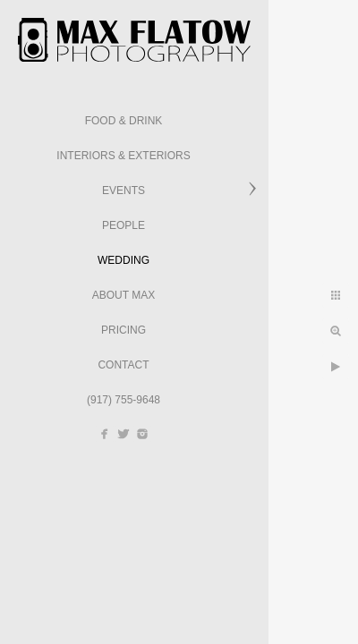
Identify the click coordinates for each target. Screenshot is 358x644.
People (124, 225)
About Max (124, 295)
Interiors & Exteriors (123, 156)
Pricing (124, 330)
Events (124, 191)
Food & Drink (124, 121)
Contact (123, 365)
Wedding (124, 260)
